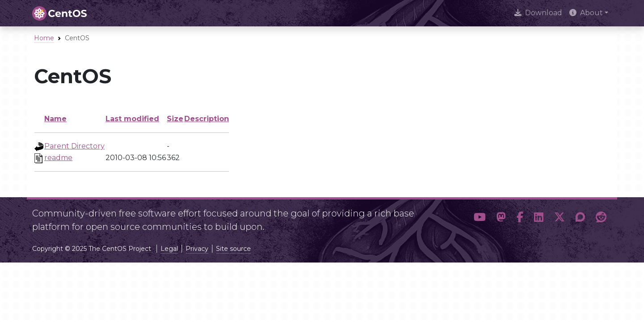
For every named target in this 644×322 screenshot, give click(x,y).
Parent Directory (74, 146)
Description (207, 119)
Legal (169, 249)
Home (44, 38)
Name (55, 119)
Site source (233, 249)
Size (175, 119)
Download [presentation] (538, 13)
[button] (480, 217)
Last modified (132, 119)
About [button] (586, 13)
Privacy (197, 249)
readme (58, 158)
